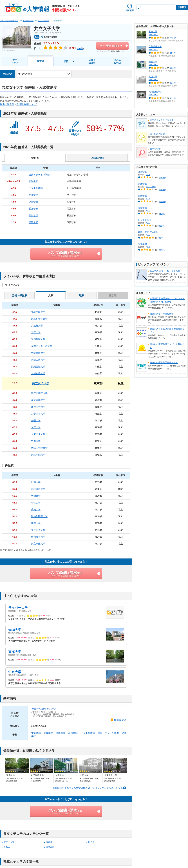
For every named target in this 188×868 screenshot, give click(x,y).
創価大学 (153, 62)
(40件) (162, 214)
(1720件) (174, 38)
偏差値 (40, 61)
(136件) (163, 202)
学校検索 (182, 7)
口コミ (91, 842)
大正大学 (153, 77)
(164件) (163, 177)
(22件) (162, 226)
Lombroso (11, 50)
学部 (66, 61)
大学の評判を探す (158, 134)
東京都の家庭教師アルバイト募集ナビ (167, 346)
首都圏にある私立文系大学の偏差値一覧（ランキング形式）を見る (88, 788)
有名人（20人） (117, 61)
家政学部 (48, 733)
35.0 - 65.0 (153, 34)
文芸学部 (36, 733)
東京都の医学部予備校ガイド (164, 363)
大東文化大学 (155, 92)
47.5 (148, 235)
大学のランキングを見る (162, 120)
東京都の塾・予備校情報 (162, 314)
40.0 (148, 211)
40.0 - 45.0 (151, 187)
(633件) (173, 68)
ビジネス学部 (88, 733)
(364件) (173, 83)
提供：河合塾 (7, 104)
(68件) (162, 250)
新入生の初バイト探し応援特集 (165, 271)
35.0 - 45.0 (153, 49)
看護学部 (73, 733)
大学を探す (155, 149)
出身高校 (50, 847)
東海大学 (153, 32)
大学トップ (15, 61)
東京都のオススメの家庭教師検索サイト (167, 331)
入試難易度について (27, 104)
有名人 (7, 847)
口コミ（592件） (92, 61)
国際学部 (61, 733)
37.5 (148, 199)
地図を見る (120, 720)
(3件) (161, 238)
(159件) (163, 189)
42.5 (148, 175)
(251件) (173, 53)
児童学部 (142, 244)
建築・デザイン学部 (108, 733)
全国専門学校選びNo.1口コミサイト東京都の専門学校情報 (167, 300)
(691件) (173, 98)
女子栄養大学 (155, 47)
